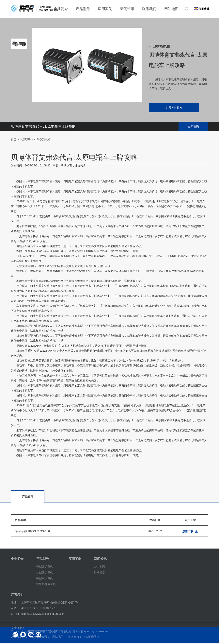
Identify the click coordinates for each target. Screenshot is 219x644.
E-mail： (16, 614)
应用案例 (105, 9)
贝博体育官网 (173, 108)
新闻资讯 (127, 9)
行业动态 (100, 573)
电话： (15, 609)
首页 (14, 140)
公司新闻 (100, 567)
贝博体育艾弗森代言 (73, 166)
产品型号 (83, 9)
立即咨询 (193, 127)
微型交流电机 (45, 567)
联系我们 (149, 9)
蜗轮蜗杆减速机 (46, 585)
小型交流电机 (42, 140)
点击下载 (188, 532)
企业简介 (17, 559)
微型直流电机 (45, 579)
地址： (15, 603)
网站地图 (171, 9)
